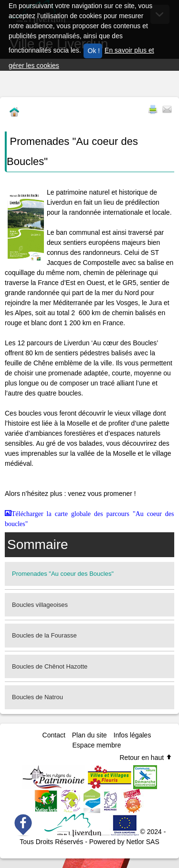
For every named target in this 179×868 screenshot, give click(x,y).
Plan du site (89, 735)
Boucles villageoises (40, 605)
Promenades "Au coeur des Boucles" (63, 574)
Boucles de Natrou (37, 697)
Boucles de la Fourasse (44, 635)
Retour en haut (146, 758)
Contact (54, 735)
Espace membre (97, 745)
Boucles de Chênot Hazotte (50, 666)
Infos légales (132, 735)
